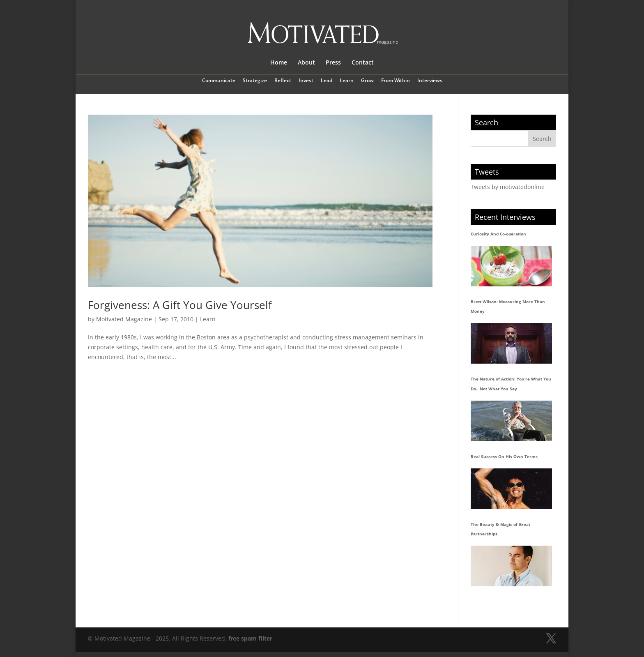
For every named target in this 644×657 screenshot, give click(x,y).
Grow (367, 81)
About (306, 63)
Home (279, 63)
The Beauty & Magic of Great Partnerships (500, 529)
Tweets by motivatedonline (508, 187)
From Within (396, 81)
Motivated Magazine (124, 319)
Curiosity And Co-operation (498, 234)
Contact (363, 63)
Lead (327, 81)
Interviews (430, 81)
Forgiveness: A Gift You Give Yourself (180, 305)
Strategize (255, 81)
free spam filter (250, 638)
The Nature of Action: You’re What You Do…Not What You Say (511, 384)
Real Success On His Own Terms (504, 456)
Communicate (219, 81)
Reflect (283, 81)
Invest (306, 81)
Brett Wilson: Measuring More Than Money (508, 307)
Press (333, 63)
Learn (347, 81)
